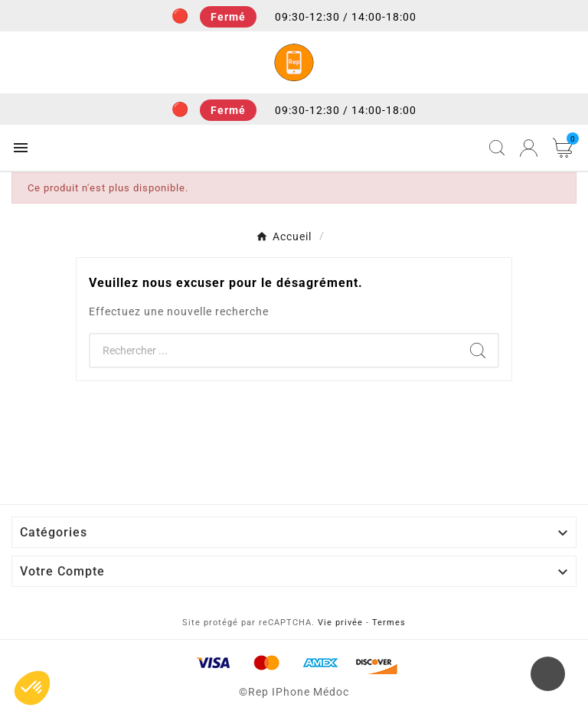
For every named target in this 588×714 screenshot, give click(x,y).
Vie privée (340, 623)
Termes (389, 623)
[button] (32, 688)
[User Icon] (529, 148)
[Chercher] (274, 350)
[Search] (478, 350)
